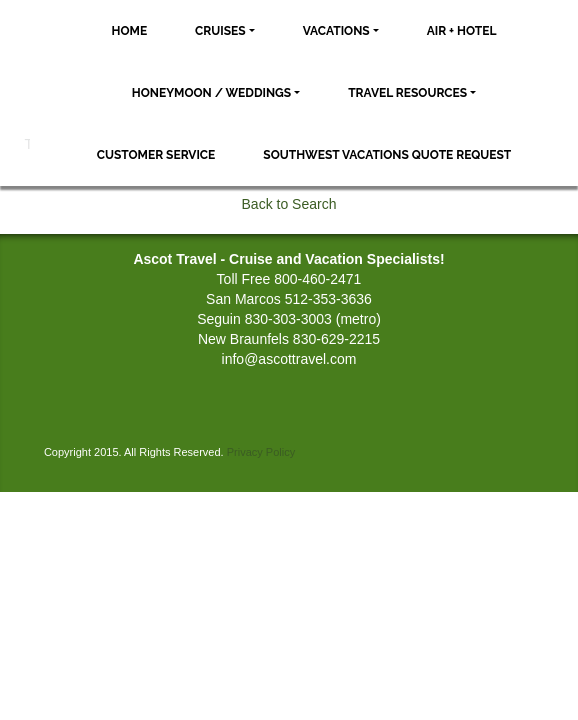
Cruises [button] (220, 31)
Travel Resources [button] (407, 93)
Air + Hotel (462, 31)
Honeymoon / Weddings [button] (211, 93)
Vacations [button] (336, 31)
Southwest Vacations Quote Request (387, 155)
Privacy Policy (261, 452)
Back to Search (289, 204)
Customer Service (156, 155)
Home (130, 31)
